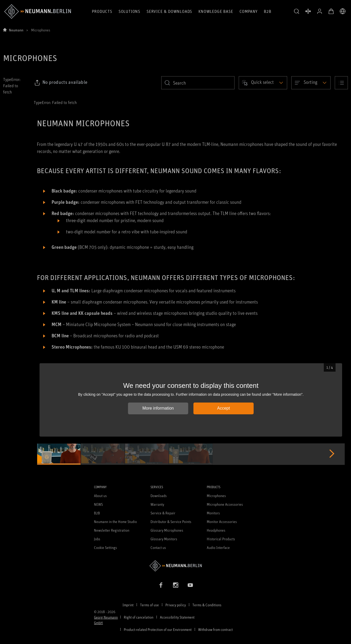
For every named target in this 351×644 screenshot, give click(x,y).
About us (100, 496)
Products (102, 11)
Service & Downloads (169, 11)
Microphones (216, 496)
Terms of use (149, 605)
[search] (198, 83)
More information (158, 408)
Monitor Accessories (222, 522)
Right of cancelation (139, 617)
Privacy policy (176, 605)
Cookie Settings (105, 547)
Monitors (213, 513)
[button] (297, 12)
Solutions (129, 11)
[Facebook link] (161, 585)
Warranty (157, 504)
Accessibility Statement (177, 617)
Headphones (216, 530)
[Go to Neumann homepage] (175, 566)
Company (249, 11)
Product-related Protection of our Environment (158, 629)
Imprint (128, 605)
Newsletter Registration (112, 530)
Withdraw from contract (215, 629)
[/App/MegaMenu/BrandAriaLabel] (38, 12)
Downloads (159, 496)
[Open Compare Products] (308, 11)
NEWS (98, 504)
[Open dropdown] (263, 83)
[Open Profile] (320, 11)
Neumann (16, 30)
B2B (268, 11)
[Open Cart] (331, 11)
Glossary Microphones (167, 530)
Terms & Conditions (207, 605)
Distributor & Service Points (171, 522)
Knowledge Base (216, 11)
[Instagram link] (176, 585)
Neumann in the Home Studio (115, 522)
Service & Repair (163, 513)
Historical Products (221, 539)
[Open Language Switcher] (343, 11)
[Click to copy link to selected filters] (61, 83)
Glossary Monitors (164, 539)
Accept (224, 408)
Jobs (97, 539)
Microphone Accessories (225, 504)
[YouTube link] (190, 585)
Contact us (158, 547)
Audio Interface (218, 547)
